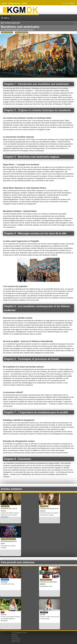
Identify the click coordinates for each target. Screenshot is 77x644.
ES (74, 3)
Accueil (4, 3)
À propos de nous (14, 3)
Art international (10, 23)
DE (69, 3)
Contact (24, 3)
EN (66, 3)
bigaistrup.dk (15, 641)
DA (63, 3)
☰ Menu (5, 18)
